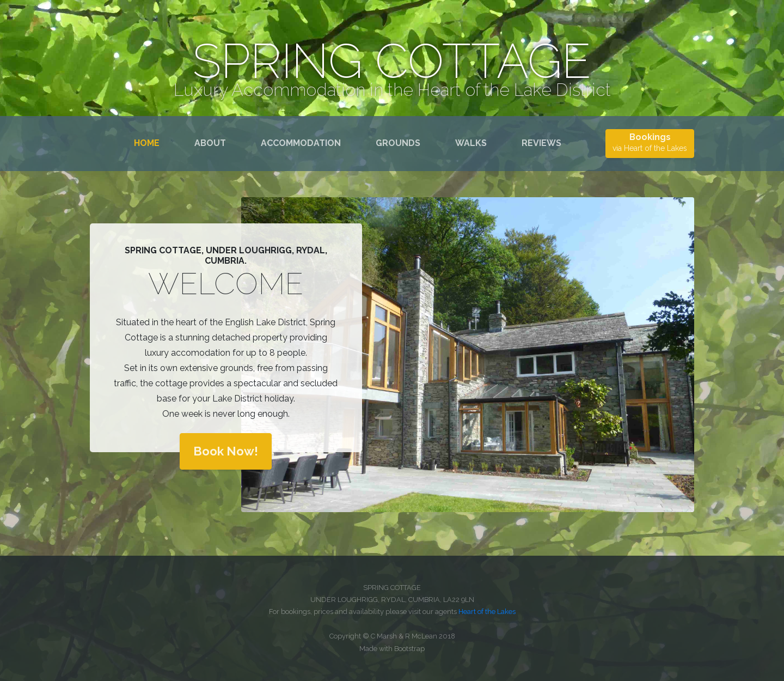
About (210, 143)
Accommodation (301, 143)
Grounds (398, 143)
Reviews (541, 143)
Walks (471, 143)
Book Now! (226, 451)
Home (149, 142)
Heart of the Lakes (487, 612)
